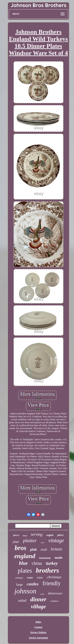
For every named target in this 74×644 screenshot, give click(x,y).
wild (42, 594)
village (38, 606)
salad (22, 600)
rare (43, 542)
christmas (54, 577)
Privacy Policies (38, 632)
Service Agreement (38, 638)
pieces (16, 535)
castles (33, 584)
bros (21, 548)
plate (16, 542)
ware (30, 578)
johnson (25, 591)
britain (56, 549)
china (37, 563)
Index (38, 622)
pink (33, 549)
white (40, 578)
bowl (25, 536)
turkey (52, 563)
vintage (56, 540)
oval (44, 549)
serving (37, 534)
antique (19, 578)
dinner (38, 599)
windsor (54, 601)
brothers (47, 570)
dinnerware (55, 593)
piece (61, 535)
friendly (52, 583)
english (50, 535)
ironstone (45, 558)
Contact (38, 627)
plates (25, 571)
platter (30, 541)
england (25, 556)
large (20, 584)
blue (23, 563)
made (59, 558)
